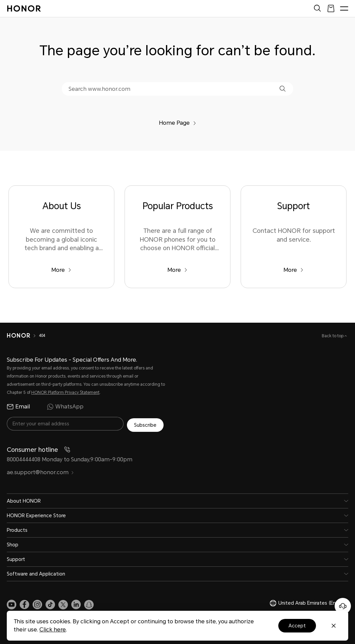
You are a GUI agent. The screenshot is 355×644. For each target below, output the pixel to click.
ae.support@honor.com (40, 471)
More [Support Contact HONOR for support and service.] (293, 270)
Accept (297, 626)
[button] (283, 89)
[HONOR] (18, 336)
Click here (53, 630)
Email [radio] (18, 407)
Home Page (177, 123)
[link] (12, 603)
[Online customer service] (343, 606)
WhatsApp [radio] (65, 407)
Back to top (333, 336)
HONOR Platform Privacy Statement (65, 393)
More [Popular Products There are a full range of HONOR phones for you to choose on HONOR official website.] (177, 270)
